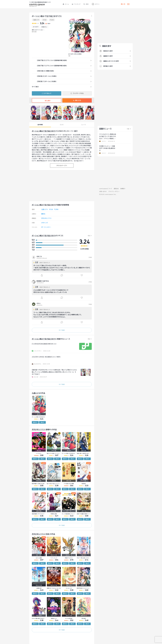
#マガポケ (36, 27)
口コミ (62, 125)
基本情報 (40, 125)
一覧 (88, 236)
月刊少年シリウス (46, 218)
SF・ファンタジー (46, 227)
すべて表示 (62, 330)
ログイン (95, 4)
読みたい (35, 422)
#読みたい (44, 27)
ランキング (76, 4)
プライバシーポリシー (114, 191)
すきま (45, 20)
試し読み (46, 101)
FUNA (52, 20)
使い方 (123, 4)
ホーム (66, 4)
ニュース (83, 125)
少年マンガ (44, 223)
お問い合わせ (103, 191)
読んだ (42, 422)
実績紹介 (123, 189)
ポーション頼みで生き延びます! (44, 131)
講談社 (43, 214)
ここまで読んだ (47, 93)
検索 (86, 4)
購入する (77, 100)
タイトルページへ (62, 166)
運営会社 (116, 189)
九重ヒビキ (36, 20)
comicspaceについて (106, 189)
